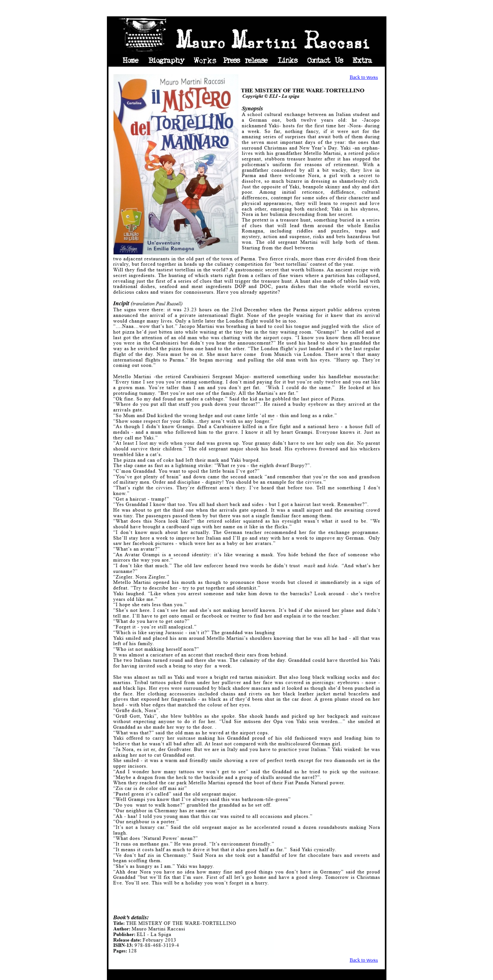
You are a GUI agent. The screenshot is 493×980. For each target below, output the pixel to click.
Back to (358, 77)
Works (372, 78)
